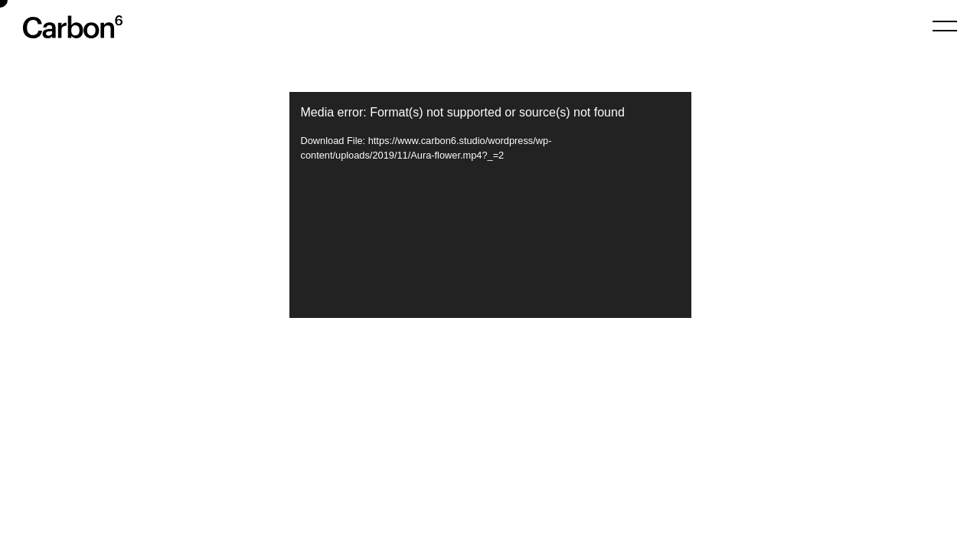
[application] (490, 205)
